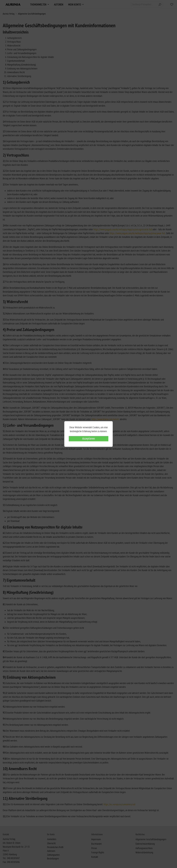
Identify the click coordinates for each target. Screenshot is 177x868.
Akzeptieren (88, 439)
